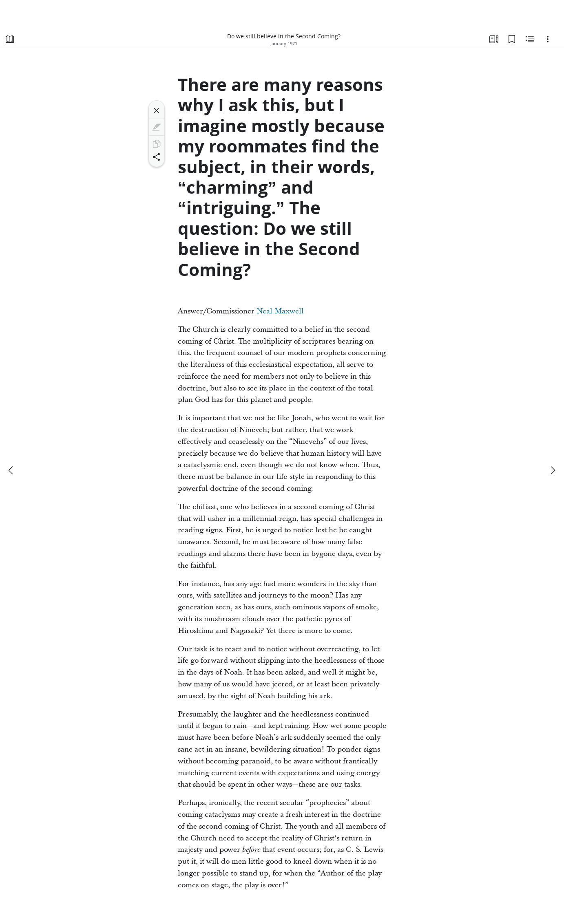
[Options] (548, 39)
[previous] (11, 470)
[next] (553, 470)
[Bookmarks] (512, 39)
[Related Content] (530, 39)
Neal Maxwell (280, 311)
